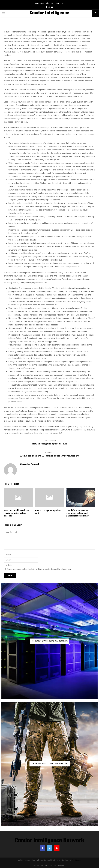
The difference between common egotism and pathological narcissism (78, 513)
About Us (50, 3)
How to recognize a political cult (50, 444)
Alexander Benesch (30, 464)
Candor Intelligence (49, 13)
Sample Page (60, 3)
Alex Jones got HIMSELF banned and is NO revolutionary (49, 456)
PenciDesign (76, 860)
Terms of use (39, 3)
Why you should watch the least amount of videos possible (16, 513)
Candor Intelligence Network (49, 841)
